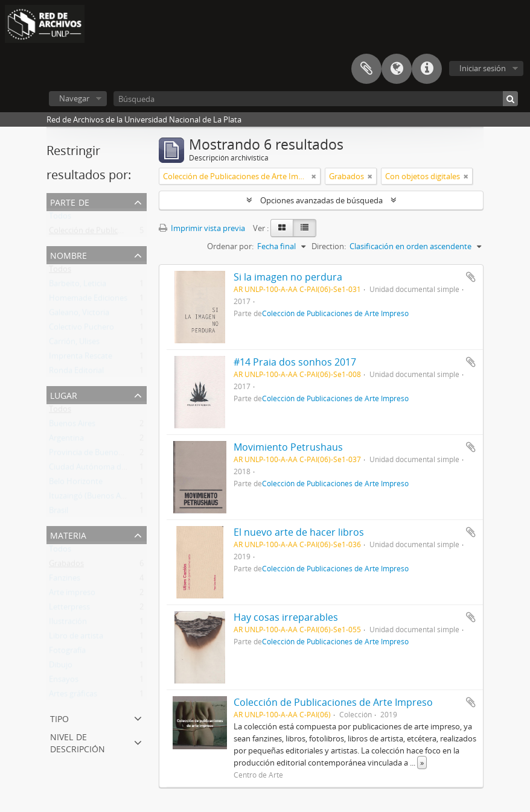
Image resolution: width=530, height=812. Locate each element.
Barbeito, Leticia (78, 286)
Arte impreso (72, 595)
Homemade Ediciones (88, 300)
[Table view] (305, 228)
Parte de (70, 201)
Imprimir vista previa (202, 228)
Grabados (66, 566)
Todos (60, 218)
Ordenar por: (230, 246)
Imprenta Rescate (81, 358)
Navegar (74, 98)
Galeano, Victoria (79, 315)
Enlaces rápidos (427, 69)
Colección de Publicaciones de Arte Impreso (127, 233)
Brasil (59, 513)
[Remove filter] (314, 176)
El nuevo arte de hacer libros (299, 532)
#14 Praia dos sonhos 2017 (295, 362)
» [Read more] (422, 763)
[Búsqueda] (316, 99)
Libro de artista (76, 638)
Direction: (329, 246)
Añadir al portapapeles (471, 277)
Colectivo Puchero (81, 329)
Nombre (69, 254)
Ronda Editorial (76, 373)
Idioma (397, 69)
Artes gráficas (73, 696)
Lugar (64, 394)
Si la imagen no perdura (288, 277)
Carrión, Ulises (74, 344)
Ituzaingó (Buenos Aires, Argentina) (112, 498)
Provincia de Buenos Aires (95, 455)
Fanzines (65, 580)
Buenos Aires (72, 426)
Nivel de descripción (78, 742)
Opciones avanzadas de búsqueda (321, 200)
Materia (68, 534)
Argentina (66, 440)
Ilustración (68, 624)
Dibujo (61, 667)
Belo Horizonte (76, 484)
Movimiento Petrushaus (288, 447)
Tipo (59, 718)
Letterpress (69, 609)
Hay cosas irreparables (286, 617)
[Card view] (282, 228)
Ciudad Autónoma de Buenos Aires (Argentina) (132, 469)
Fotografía (67, 653)
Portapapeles (366, 69)
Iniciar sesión (483, 68)
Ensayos (64, 682)
